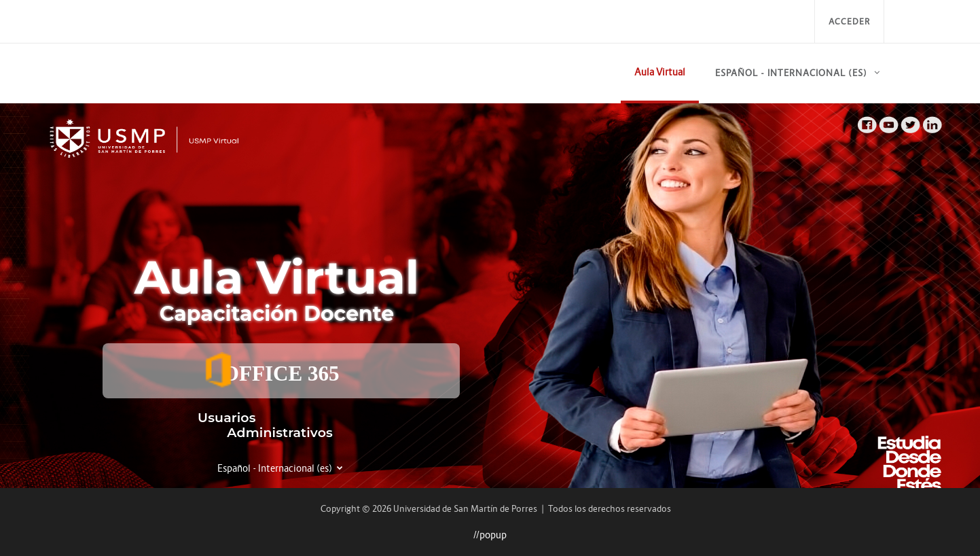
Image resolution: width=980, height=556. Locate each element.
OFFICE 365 (271, 370)
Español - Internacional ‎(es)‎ (791, 73)
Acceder (849, 21)
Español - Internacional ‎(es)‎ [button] (276, 468)
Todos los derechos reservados (610, 509)
